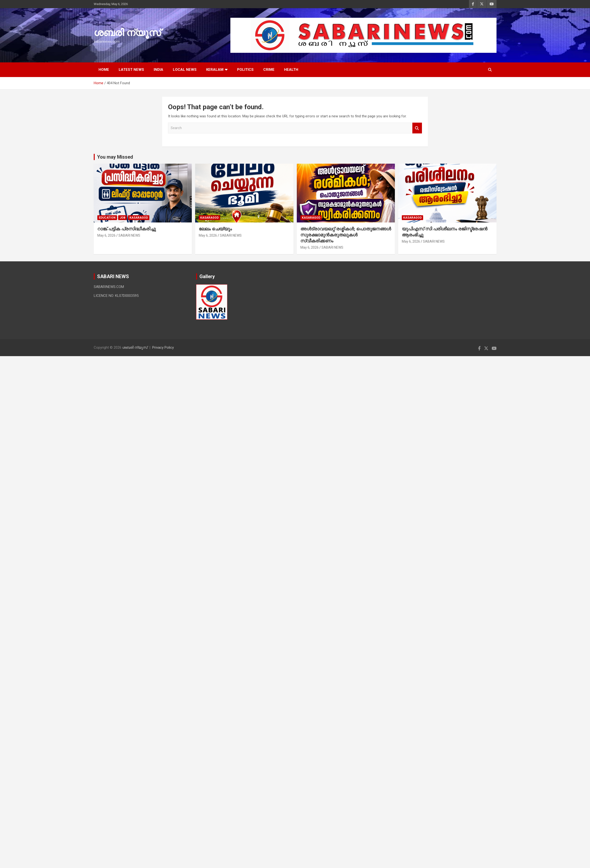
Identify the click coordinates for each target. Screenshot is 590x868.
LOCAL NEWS (185, 70)
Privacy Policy (163, 347)
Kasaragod (139, 218)
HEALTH (291, 70)
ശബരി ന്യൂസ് (127, 33)
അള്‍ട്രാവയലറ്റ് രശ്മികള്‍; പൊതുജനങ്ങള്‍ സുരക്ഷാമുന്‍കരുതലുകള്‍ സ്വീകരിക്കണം (346, 235)
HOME (104, 70)
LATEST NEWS (131, 70)
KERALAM (215, 70)
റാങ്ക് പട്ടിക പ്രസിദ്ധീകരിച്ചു (127, 229)
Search (417, 128)
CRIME (269, 70)
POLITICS (245, 70)
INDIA (158, 70)
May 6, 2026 (106, 235)
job (123, 218)
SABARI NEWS (129, 235)
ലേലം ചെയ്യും (215, 229)
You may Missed (115, 157)
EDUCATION (107, 218)
